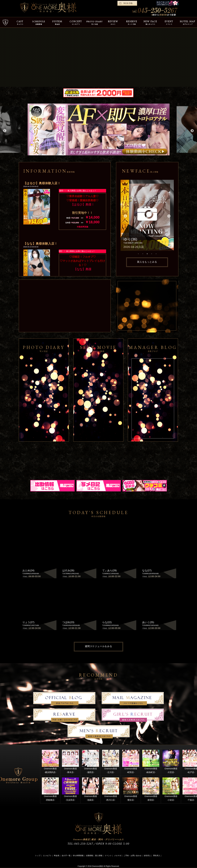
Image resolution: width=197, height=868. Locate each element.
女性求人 (147, 856)
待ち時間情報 (78, 856)
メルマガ (118, 856)
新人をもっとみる (147, 262)
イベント (108, 856)
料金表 (57, 856)
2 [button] (143, 254)
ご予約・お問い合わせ (132, 856)
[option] (99, 129)
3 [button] (147, 254)
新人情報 (99, 856)
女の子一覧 (66, 856)
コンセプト (47, 856)
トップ (38, 856)
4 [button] (152, 254)
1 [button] (138, 254)
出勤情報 (89, 856)
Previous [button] (4, 131)
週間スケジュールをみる (98, 646)
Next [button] (192, 131)
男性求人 (157, 856)
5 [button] (156, 254)
